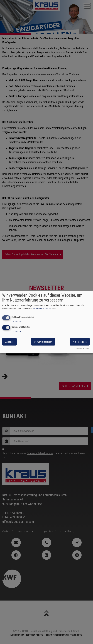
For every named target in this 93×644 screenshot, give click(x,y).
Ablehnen (9, 342)
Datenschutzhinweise (42, 309)
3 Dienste (16, 322)
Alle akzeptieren (80, 342)
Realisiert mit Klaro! (83, 349)
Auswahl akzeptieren (43, 342)
